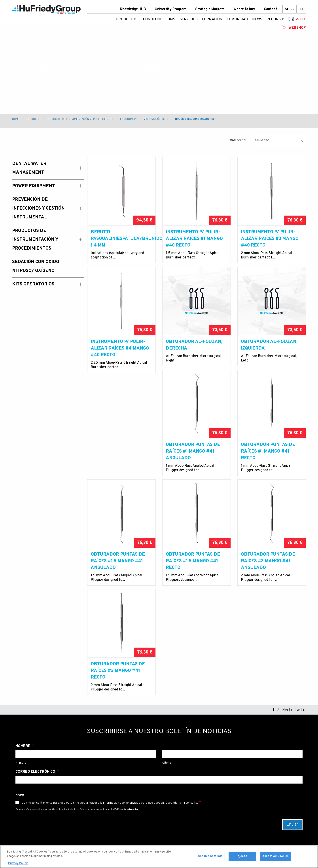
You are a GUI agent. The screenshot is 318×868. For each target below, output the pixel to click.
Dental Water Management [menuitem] (29, 168)
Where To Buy (126, 801)
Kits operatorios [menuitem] (33, 284)
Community (24, 803)
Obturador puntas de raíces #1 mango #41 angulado (118, 458)
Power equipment (79, 787)
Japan (170, 808)
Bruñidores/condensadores (195, 119)
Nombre (23, 643)
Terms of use (125, 827)
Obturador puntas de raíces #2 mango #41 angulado (193, 568)
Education (23, 796)
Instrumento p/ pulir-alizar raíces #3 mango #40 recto (270, 239)
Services (22, 789)
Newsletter (111, 749)
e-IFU (300, 21)
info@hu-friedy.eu (75, 749)
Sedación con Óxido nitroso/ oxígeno (80, 830)
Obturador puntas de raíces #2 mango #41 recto (268, 568)
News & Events (26, 811)
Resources (23, 818)
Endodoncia (128, 119)
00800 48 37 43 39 (34, 749)
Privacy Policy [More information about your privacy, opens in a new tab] (18, 865)
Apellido (232, 643)
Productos (127, 21)
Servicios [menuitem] (189, 21)
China (169, 794)
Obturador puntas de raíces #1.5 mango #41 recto (118, 568)
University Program (171, 11)
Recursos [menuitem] (276, 21)
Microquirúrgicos (156, 119)
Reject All (242, 857)
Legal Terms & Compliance (126, 818)
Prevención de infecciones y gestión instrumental (82, 799)
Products (33, 119)
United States (176, 780)
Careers (121, 808)
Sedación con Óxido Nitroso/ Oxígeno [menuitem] (36, 266)
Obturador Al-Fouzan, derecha (194, 345)
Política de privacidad (126, 706)
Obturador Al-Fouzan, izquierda (269, 345)
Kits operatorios (78, 840)
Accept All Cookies (275, 857)
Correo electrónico (36, 669)
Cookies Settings (210, 857)
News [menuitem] (257, 21)
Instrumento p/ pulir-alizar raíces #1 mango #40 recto (194, 239)
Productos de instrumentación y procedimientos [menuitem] (35, 240)
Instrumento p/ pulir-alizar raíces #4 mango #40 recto (120, 348)
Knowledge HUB (133, 11)
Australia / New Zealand (184, 787)
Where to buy (244, 11)
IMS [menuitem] (172, 21)
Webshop (297, 29)
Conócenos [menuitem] (154, 21)
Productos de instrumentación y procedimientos (80, 119)
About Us (22, 775)
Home (16, 119)
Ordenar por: (238, 140)
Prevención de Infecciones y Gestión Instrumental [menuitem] (38, 208)
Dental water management (76, 778)
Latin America (176, 801)
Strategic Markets (210, 11)
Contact (271, 11)
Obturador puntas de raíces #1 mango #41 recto (193, 458)
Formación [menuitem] (212, 21)
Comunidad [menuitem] (237, 21)
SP (290, 11)
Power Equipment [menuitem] (34, 186)
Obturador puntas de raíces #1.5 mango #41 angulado (268, 458)
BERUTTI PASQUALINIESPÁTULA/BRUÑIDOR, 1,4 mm (121, 239)
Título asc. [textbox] (262, 140)
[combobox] (278, 140)
